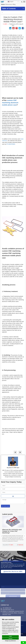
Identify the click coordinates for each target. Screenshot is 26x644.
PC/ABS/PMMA (11, 144)
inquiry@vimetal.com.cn (18, 564)
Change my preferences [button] (10, 641)
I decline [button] (10, 638)
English (11, 2)
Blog (14, 4)
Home (3, 4)
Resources (9, 4)
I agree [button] (10, 636)
